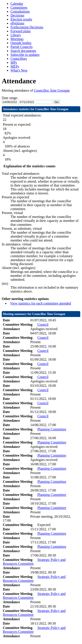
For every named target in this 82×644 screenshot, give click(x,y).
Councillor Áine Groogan (52, 90)
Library (16, 35)
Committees (19, 8)
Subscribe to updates (25, 55)
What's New (19, 70)
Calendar (17, 4)
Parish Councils (22, 47)
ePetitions (17, 23)
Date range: (10, 98)
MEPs (15, 66)
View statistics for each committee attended (41, 303)
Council (43, 325)
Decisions (17, 15)
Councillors (19, 59)
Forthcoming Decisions (27, 27)
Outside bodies (21, 43)
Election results (21, 19)
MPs (14, 63)
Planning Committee (52, 429)
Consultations (20, 11)
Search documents (23, 51)
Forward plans (21, 31)
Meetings (17, 39)
